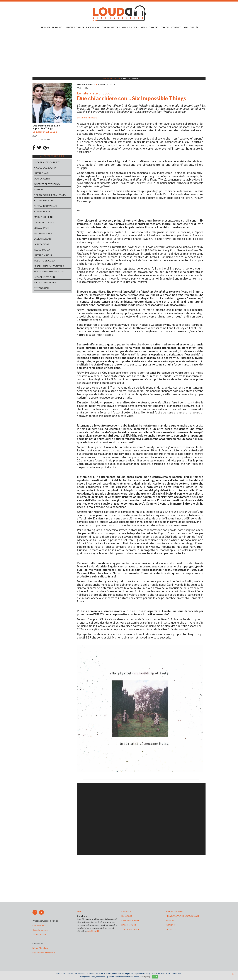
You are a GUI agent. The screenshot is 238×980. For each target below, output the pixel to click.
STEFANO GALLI (42, 288)
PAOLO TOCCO (42, 250)
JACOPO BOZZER (43, 233)
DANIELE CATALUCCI (45, 222)
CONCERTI (154, 27)
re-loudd (127, 916)
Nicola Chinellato (40, 948)
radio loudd (129, 925)
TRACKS (165, 27)
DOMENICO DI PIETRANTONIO (50, 195)
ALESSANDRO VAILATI (45, 206)
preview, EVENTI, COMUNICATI (182, 916)
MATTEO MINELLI (43, 255)
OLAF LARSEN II (42, 179)
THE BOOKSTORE (111, 27)
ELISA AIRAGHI (42, 228)
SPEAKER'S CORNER (74, 27)
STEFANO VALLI (42, 211)
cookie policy (145, 977)
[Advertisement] (119, 53)
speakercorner (130, 920)
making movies (175, 911)
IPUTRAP (39, 190)
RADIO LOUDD (93, 27)
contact (171, 925)
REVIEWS (45, 27)
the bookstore (130, 930)
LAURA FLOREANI (43, 239)
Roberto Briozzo (40, 930)
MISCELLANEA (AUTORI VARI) (49, 266)
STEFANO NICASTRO (45, 201)
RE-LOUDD (57, 27)
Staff (79, 911)
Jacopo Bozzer (39, 934)
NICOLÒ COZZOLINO (45, 168)
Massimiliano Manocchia (44, 953)
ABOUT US (189, 27)
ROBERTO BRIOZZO (44, 261)
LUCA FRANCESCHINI (45, 277)
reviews (126, 911)
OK (155, 977)
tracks (170, 920)
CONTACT (176, 27)
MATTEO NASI (41, 173)
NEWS (144, 27)
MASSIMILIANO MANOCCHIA (49, 272)
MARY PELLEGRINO (44, 217)
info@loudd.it (93, 931)
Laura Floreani (39, 925)
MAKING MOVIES (130, 27)
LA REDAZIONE (42, 244)
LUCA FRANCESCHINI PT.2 (47, 162)
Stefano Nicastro (88, 117)
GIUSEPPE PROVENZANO (47, 184)
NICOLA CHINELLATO (45, 283)
